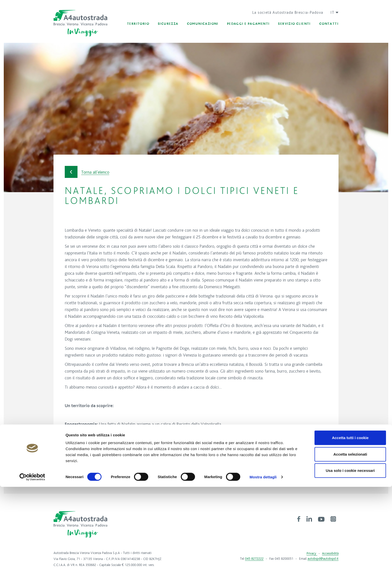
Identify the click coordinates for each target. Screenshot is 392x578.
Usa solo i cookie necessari (350, 562)
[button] (333, 13)
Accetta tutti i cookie (350, 529)
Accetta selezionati (350, 545)
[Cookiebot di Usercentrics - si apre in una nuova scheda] (32, 568)
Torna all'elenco (87, 172)
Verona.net (91, 461)
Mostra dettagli (263, 568)
